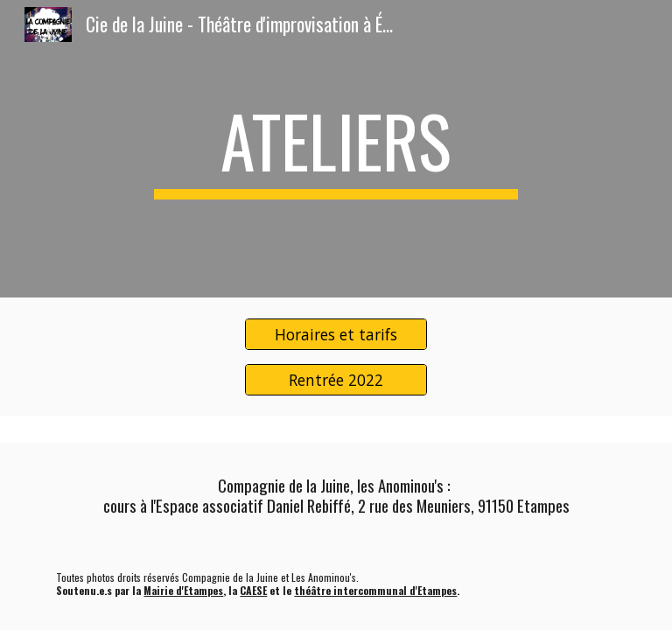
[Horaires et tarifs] (336, 335)
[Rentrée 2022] (336, 379)
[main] (336, 149)
